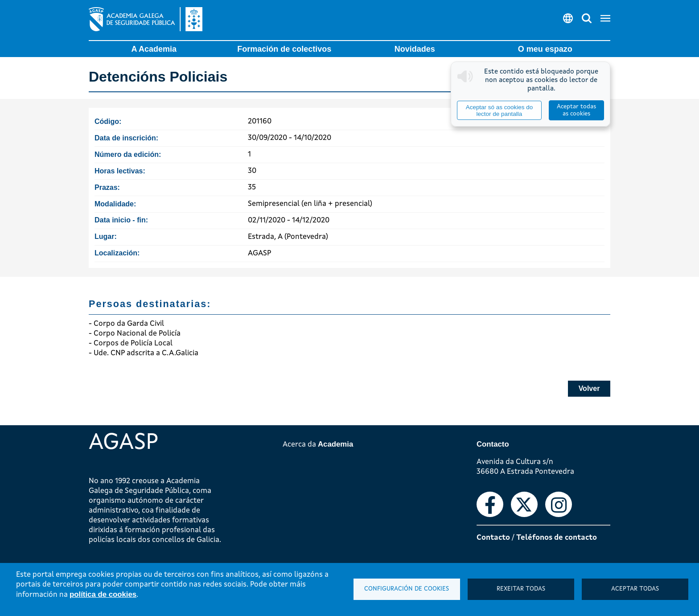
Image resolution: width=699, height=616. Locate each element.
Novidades (415, 49)
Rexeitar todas (521, 589)
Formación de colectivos (284, 49)
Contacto (493, 538)
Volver (589, 388)
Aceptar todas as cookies (576, 110)
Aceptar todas (635, 589)
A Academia (154, 49)
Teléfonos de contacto (557, 538)
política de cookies (103, 594)
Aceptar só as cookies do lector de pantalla (499, 111)
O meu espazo (545, 49)
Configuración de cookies (407, 589)
